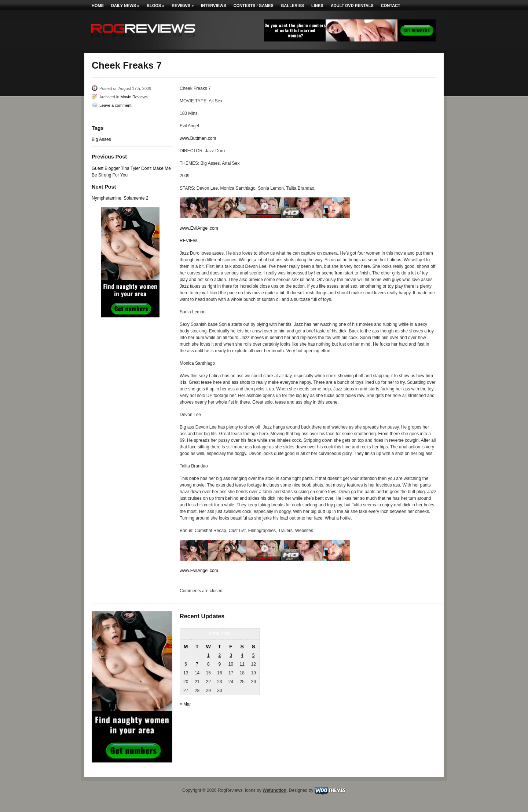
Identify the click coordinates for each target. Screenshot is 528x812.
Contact (391, 6)
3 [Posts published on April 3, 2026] (231, 655)
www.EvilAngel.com (199, 228)
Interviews (213, 6)
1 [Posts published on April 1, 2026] (208, 655)
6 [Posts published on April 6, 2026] (186, 664)
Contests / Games (254, 6)
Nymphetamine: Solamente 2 (120, 198)
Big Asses (101, 139)
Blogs (155, 6)
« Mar (185, 704)
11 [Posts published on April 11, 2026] (242, 664)
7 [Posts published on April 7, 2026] (197, 664)
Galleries (292, 6)
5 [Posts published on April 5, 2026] (254, 655)
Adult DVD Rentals (352, 6)
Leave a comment (115, 105)
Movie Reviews (134, 97)
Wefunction (274, 791)
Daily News (125, 6)
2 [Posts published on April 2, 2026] (220, 655)
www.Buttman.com (198, 138)
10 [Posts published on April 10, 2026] (231, 664)
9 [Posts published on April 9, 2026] (220, 664)
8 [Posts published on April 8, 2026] (208, 664)
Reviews (183, 6)
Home (98, 6)
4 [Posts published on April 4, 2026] (242, 655)
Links (317, 6)
